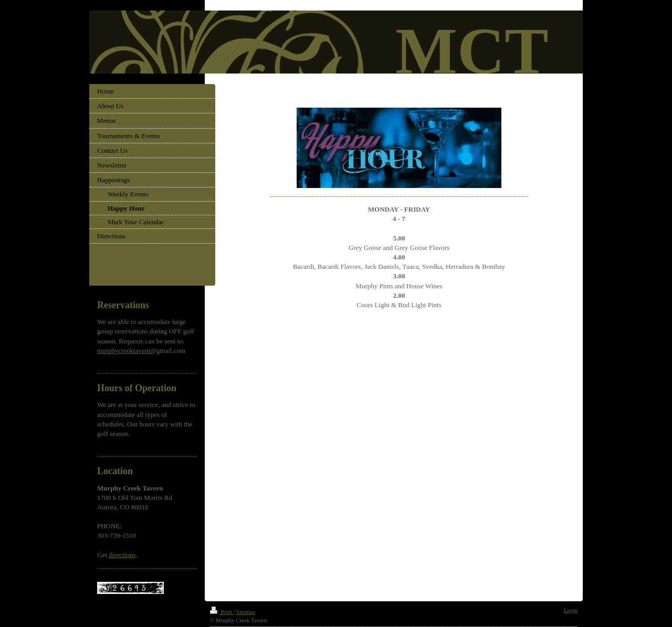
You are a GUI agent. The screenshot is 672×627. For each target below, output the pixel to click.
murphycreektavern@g (129, 351)
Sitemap (246, 612)
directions (122, 555)
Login (571, 610)
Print (222, 612)
